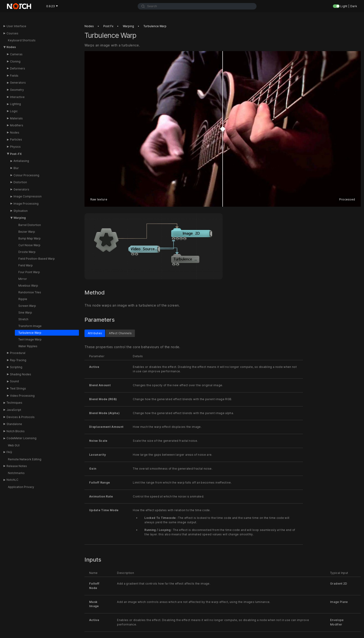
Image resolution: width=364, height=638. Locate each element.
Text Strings (18, 388)
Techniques (14, 403)
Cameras (16, 54)
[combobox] (197, 6)
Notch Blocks (16, 431)
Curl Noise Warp (29, 245)
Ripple (23, 299)
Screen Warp (27, 306)
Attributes (95, 333)
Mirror (23, 279)
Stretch (23, 319)
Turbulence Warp (30, 333)
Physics (15, 147)
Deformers (18, 68)
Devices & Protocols (21, 417)
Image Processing (26, 204)
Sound (14, 381)
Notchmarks (16, 473)
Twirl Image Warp (30, 339)
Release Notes (17, 466)
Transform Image (30, 326)
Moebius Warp (28, 286)
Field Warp (26, 265)
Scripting (16, 367)
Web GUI (14, 445)
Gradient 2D (339, 583)
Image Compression (28, 196)
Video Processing (22, 396)
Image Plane (339, 602)
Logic (14, 111)
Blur (16, 168)
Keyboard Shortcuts (22, 40)
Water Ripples (28, 346)
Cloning (15, 61)
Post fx (108, 26)
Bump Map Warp (29, 238)
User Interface (16, 26)
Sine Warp (25, 312)
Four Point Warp (29, 272)
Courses (12, 33)
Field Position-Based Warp (37, 259)
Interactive (17, 97)
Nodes (11, 47)
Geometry (17, 90)
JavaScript (14, 410)
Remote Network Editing (25, 459)
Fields (14, 76)
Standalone (14, 424)
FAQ (9, 452)
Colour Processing (26, 175)
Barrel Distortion (30, 225)
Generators (18, 83)
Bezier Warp (27, 232)
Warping (20, 218)
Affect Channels (120, 333)
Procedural (18, 353)
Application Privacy (21, 487)
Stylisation (21, 211)
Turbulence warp (155, 26)
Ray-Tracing (18, 360)
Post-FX (16, 154)
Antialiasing (21, 161)
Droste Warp (27, 252)
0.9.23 (52, 6)
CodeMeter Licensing (21, 438)
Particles (16, 139)
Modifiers (17, 125)
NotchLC (12, 480)
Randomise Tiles (30, 292)
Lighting (15, 104)
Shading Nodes (21, 374)
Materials (16, 118)
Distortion (20, 182)
